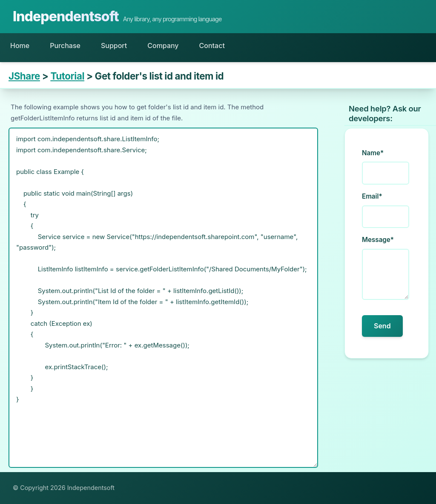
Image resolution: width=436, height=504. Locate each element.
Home (20, 46)
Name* (373, 153)
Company (163, 46)
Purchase (65, 46)
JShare (24, 76)
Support (114, 46)
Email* (372, 196)
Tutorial (67, 76)
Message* (378, 240)
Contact (212, 46)
